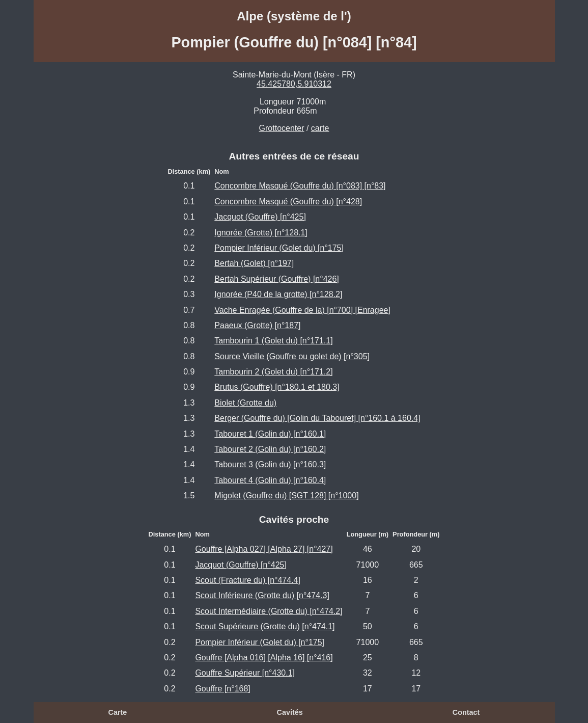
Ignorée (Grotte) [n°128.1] (261, 233)
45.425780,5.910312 (294, 84)
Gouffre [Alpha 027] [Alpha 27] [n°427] (264, 549)
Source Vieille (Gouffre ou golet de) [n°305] (292, 356)
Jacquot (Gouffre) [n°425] (260, 217)
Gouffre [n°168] (222, 689)
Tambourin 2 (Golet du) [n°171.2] (273, 372)
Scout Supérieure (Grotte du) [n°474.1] (265, 626)
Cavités (290, 712)
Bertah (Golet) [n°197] (254, 263)
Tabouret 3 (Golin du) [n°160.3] (270, 464)
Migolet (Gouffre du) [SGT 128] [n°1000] (286, 496)
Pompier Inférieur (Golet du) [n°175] (279, 248)
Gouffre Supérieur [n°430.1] (245, 673)
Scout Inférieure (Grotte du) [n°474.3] (262, 595)
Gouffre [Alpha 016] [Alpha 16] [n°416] (264, 658)
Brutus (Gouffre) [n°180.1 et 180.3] (277, 387)
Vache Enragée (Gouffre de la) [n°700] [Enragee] (302, 310)
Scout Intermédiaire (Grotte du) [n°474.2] (269, 611)
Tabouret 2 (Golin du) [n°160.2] (270, 449)
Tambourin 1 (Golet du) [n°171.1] (273, 341)
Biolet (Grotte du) (245, 403)
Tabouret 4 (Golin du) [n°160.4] (270, 480)
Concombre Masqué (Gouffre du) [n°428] (288, 202)
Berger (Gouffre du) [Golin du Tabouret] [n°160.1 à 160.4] (317, 418)
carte (320, 128)
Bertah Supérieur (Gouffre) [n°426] (276, 279)
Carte (118, 712)
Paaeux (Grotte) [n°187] (257, 325)
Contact (466, 712)
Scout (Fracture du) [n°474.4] (248, 580)
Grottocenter (282, 128)
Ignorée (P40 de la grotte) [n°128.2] (278, 294)
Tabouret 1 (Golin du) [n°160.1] (270, 434)
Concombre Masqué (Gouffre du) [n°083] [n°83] (300, 186)
